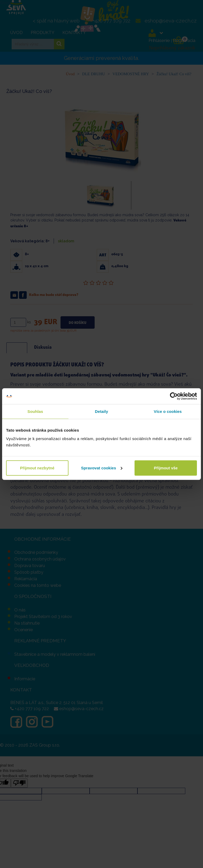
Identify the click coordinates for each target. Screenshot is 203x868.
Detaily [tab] (101, 411)
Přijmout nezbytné (37, 468)
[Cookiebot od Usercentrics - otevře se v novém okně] (174, 396)
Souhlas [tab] (35, 411)
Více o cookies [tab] (168, 411)
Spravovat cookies (102, 468)
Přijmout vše (166, 468)
